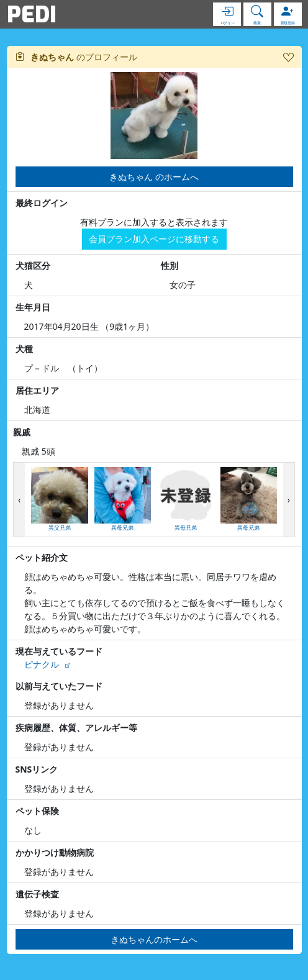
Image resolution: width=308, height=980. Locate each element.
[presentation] (19, 500)
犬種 (24, 349)
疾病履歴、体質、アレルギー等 (76, 728)
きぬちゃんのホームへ (154, 939)
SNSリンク (37, 769)
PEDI (32, 14)
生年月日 (33, 307)
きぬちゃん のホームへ (154, 177)
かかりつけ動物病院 (55, 852)
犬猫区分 (33, 265)
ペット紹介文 (42, 557)
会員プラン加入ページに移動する (154, 239)
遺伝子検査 (37, 894)
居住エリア (37, 390)
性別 (170, 265)
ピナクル (42, 664)
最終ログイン (42, 203)
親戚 (22, 432)
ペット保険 (37, 811)
